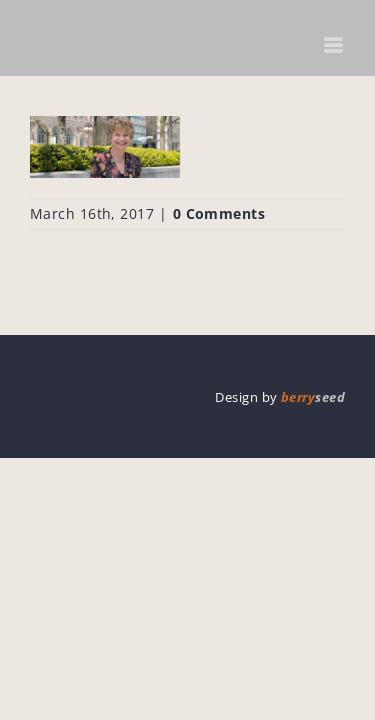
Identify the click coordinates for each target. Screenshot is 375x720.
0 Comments (219, 213)
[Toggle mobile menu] (334, 45)
